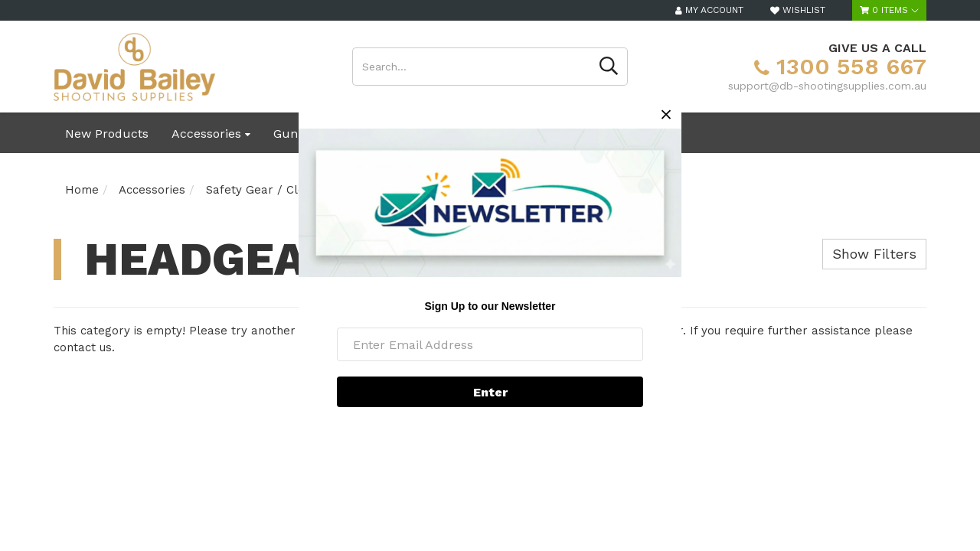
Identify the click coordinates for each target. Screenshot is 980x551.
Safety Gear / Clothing (269, 190)
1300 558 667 (840, 66)
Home (82, 190)
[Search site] (609, 67)
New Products (107, 134)
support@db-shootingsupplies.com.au (827, 86)
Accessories (211, 134)
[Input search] (472, 67)
